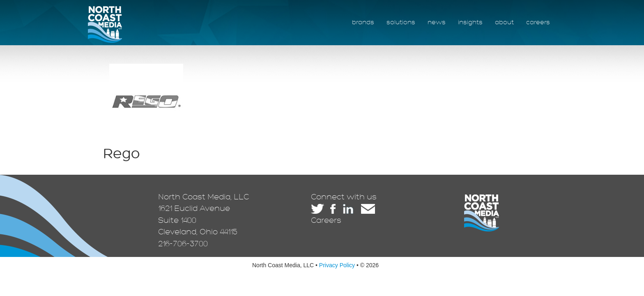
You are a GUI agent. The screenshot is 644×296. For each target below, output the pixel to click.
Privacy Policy (337, 265)
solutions (401, 22)
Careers (326, 220)
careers (538, 22)
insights (470, 22)
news (437, 22)
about (504, 22)
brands (363, 22)
